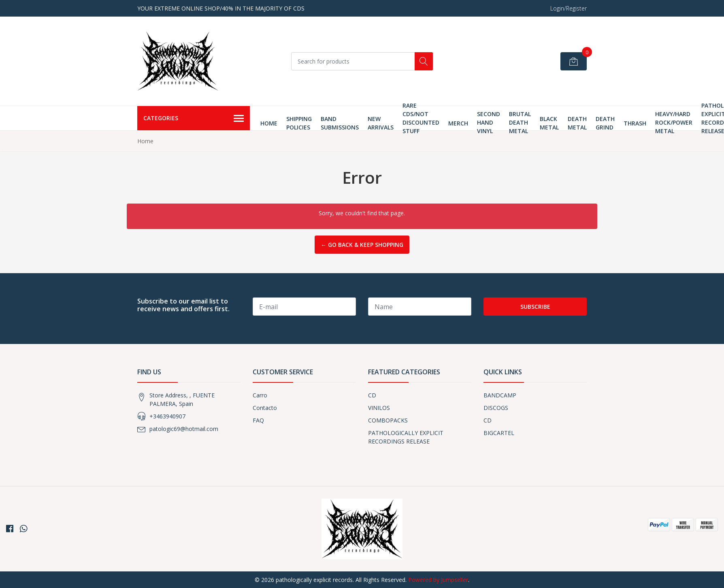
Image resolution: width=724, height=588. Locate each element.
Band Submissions (340, 123)
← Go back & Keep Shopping (362, 245)
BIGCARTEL (499, 433)
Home (269, 123)
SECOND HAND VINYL (489, 122)
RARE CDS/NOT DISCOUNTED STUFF (421, 118)
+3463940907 (167, 416)
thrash (635, 123)
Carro (260, 395)
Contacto (265, 408)
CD (372, 395)
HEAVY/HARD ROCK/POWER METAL (674, 122)
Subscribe (535, 307)
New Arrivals (381, 123)
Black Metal (549, 123)
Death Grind (605, 123)
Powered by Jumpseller (438, 580)
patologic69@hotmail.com (184, 429)
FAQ (258, 420)
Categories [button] (194, 119)
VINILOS (379, 408)
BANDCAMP (500, 395)
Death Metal (577, 123)
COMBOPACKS (388, 420)
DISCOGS (496, 408)
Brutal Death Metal (520, 122)
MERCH (458, 123)
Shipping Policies (299, 123)
